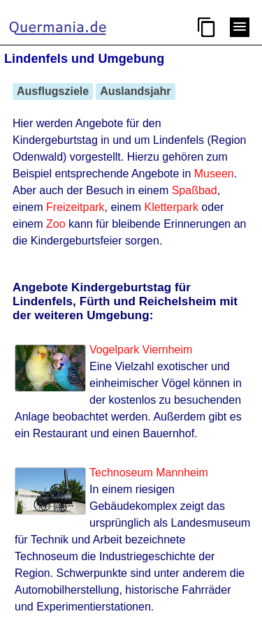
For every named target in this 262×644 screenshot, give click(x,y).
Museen (214, 174)
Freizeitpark (75, 207)
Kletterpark (172, 207)
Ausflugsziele (53, 91)
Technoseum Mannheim (149, 473)
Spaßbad (195, 190)
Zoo (56, 224)
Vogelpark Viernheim (141, 350)
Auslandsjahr (135, 91)
